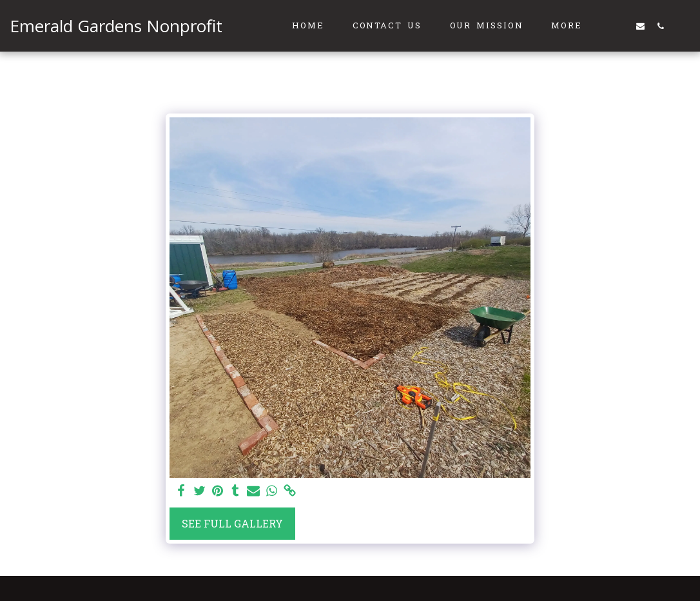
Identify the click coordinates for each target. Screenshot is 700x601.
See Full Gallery (232, 523)
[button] (620, 26)
